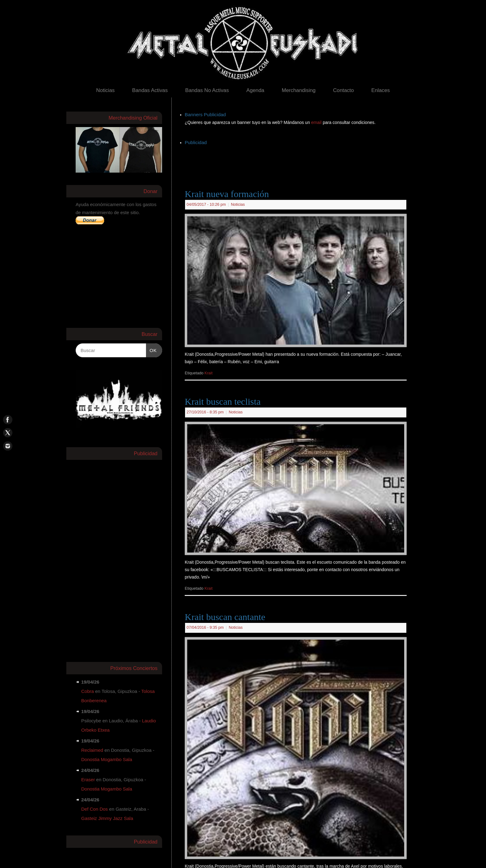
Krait (209, 373)
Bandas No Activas (207, 90)
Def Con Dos (95, 809)
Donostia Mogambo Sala (107, 759)
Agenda (255, 90)
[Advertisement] (298, 161)
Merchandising (299, 90)
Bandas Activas (150, 90)
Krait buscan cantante (225, 617)
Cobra (88, 691)
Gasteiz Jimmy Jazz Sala (107, 818)
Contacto (343, 90)
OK (152, 350)
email (317, 122)
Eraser (88, 780)
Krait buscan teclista (223, 401)
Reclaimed (92, 750)
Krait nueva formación (227, 194)
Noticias (105, 90)
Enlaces (381, 90)
